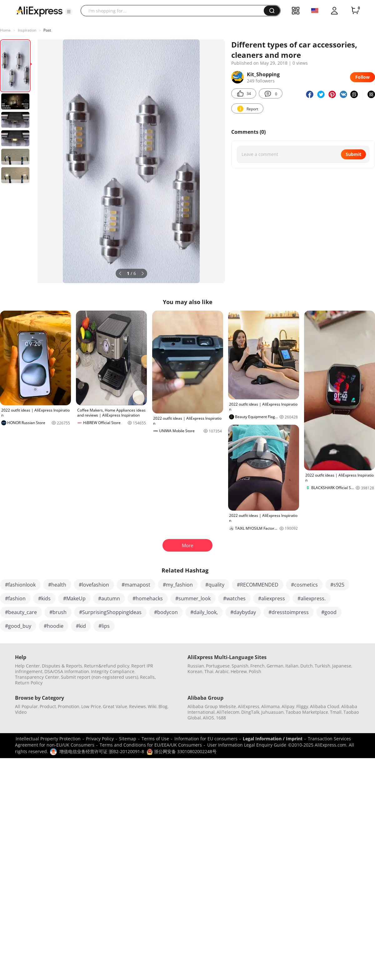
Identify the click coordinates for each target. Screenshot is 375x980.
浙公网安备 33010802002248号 (182, 751)
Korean (195, 671)
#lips (104, 626)
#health (57, 585)
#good (329, 612)
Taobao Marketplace (307, 712)
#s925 (337, 585)
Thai (209, 671)
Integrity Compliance (113, 671)
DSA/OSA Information (67, 671)
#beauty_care (21, 612)
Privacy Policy (100, 739)
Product (48, 706)
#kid (81, 626)
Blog (163, 706)
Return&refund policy (107, 666)
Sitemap (128, 739)
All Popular (26, 706)
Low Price (91, 706)
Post (47, 30)
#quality (215, 585)
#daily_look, (204, 612)
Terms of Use (155, 739)
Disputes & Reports (62, 666)
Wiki (152, 706)
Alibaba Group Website (212, 706)
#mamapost (136, 585)
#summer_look (193, 598)
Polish (255, 671)
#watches (234, 598)
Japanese (342, 666)
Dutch (307, 666)
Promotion (69, 706)
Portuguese (218, 666)
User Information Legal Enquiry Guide (247, 745)
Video (21, 712)
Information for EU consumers (206, 739)
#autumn (109, 598)
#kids (44, 598)
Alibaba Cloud (325, 706)
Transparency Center (37, 677)
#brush (58, 612)
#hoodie (54, 626)
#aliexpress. (312, 598)
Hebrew (239, 671)
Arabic (222, 671)
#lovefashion (94, 585)
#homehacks (148, 598)
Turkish (322, 666)
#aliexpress (272, 598)
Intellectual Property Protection (48, 739)
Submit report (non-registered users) (100, 677)
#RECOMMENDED (258, 585)
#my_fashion (178, 585)
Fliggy (302, 706)
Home (5, 30)
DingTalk (250, 712)
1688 (221, 718)
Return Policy (29, 683)
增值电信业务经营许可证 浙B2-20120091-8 (102, 751)
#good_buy (18, 626)
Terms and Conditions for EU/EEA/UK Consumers (151, 745)
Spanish (240, 666)
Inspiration (27, 30)
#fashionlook (20, 585)
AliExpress (249, 706)
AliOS (208, 718)
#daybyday (243, 612)
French (257, 666)
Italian (292, 666)
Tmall (336, 712)
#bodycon (166, 612)
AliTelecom (228, 712)
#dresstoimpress (289, 612)
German (275, 666)
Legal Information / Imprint (273, 739)
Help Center (27, 666)
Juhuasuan (272, 712)
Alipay (288, 706)
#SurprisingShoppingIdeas (110, 612)
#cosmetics (304, 585)
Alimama (270, 706)
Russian (196, 666)
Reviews (137, 706)
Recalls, (148, 677)
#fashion (15, 598)
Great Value (115, 706)
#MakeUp (74, 598)
